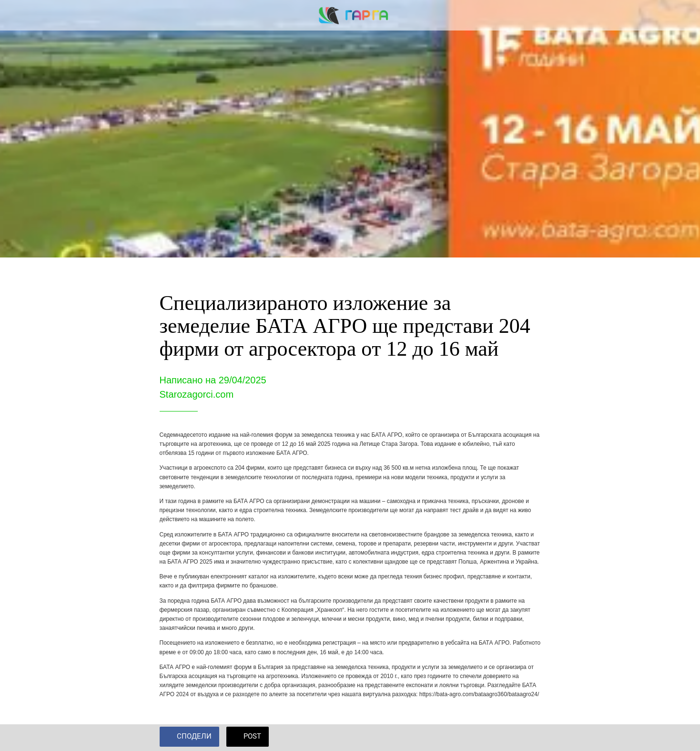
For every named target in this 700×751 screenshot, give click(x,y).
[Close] (19, 15)
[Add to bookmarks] (529, 738)
